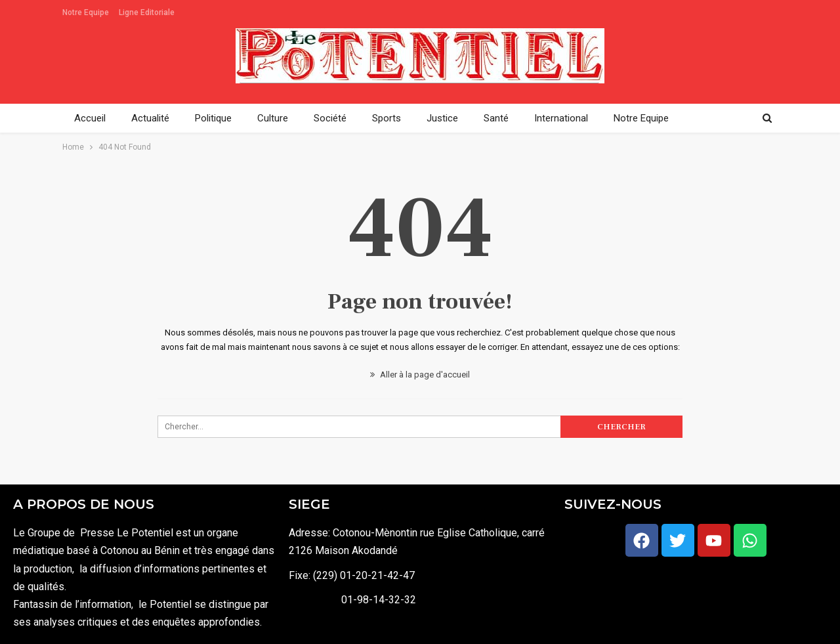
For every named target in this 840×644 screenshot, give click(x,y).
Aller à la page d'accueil (420, 375)
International (561, 118)
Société (330, 118)
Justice (442, 118)
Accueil (90, 118)
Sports (387, 118)
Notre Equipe (86, 12)
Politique (213, 118)
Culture (273, 118)
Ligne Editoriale (147, 12)
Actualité (150, 118)
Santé (496, 118)
